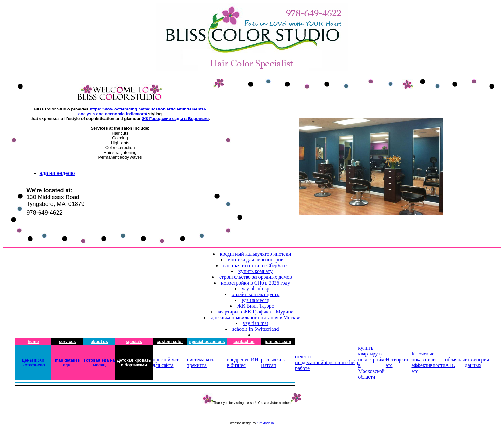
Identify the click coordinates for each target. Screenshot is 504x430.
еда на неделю (57, 173)
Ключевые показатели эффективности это (428, 362)
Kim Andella (265, 423)
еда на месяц (256, 300)
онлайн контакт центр (256, 294)
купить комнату (256, 271)
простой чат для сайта (166, 362)
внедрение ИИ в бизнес (243, 362)
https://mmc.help (341, 362)
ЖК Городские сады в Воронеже (175, 119)
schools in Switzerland (256, 329)
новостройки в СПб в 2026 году (256, 283)
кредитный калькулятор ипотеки (256, 254)
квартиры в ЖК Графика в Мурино (256, 312)
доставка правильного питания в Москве (255, 317)
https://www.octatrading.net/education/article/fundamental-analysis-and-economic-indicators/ (142, 111)
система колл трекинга (201, 362)
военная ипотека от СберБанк (255, 265)
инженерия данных (477, 362)
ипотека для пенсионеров (256, 260)
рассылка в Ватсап (273, 362)
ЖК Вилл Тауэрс (256, 306)
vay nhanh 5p (256, 289)
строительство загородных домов (256, 277)
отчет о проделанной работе (309, 362)
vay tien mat (255, 323)
